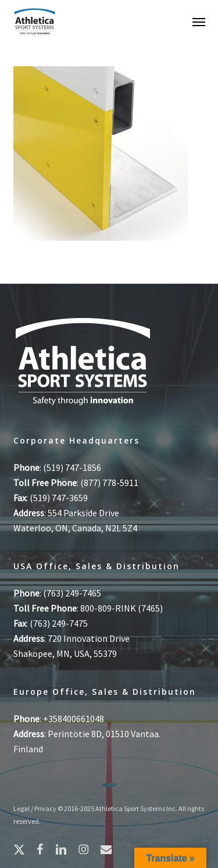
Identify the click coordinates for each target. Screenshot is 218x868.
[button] (199, 22)
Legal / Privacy (35, 808)
